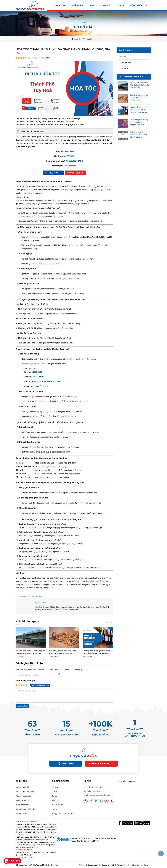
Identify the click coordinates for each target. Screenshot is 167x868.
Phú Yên (38, 597)
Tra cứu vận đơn (58, 805)
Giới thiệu (78, 5)
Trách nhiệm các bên (23, 796)
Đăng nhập (136, 5)
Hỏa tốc (24, 597)
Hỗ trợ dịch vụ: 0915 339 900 (94, 791)
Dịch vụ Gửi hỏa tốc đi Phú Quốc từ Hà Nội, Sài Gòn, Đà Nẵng (140, 85)
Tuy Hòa (31, 597)
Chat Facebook (70, 166)
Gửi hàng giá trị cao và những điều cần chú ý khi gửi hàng (139, 97)
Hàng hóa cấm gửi (22, 800)
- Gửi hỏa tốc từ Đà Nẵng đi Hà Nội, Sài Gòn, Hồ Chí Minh (45, 122)
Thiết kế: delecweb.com (51, 865)
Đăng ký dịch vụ (101, 764)
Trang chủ (60, 5)
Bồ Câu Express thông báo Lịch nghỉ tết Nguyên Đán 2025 (139, 122)
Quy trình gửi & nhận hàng (25, 792)
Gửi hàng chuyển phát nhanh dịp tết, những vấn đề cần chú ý (139, 135)
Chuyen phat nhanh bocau (127, 781)
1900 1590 (66, 764)
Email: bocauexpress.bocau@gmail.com (98, 795)
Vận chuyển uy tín (123, 865)
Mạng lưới (56, 800)
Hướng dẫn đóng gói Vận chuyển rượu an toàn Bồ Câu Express (138, 110)
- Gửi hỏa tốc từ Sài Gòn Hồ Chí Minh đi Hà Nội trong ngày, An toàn (50, 125)
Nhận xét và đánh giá (25, 681)
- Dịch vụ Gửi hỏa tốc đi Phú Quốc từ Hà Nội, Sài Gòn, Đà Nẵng (48, 119)
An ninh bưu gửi (21, 814)
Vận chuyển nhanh (108, 865)
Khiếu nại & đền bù (22, 787)
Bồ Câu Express (60, 137)
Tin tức (107, 5)
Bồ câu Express (41, 603)
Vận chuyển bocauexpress (89, 865)
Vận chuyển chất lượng (140, 865)
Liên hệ (121, 5)
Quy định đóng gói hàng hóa (26, 809)
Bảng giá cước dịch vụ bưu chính (64, 814)
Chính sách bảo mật (23, 805)
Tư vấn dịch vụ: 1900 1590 (93, 787)
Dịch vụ (93, 5)
